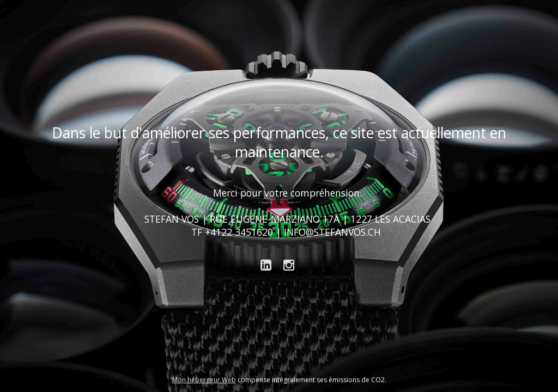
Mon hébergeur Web (204, 380)
